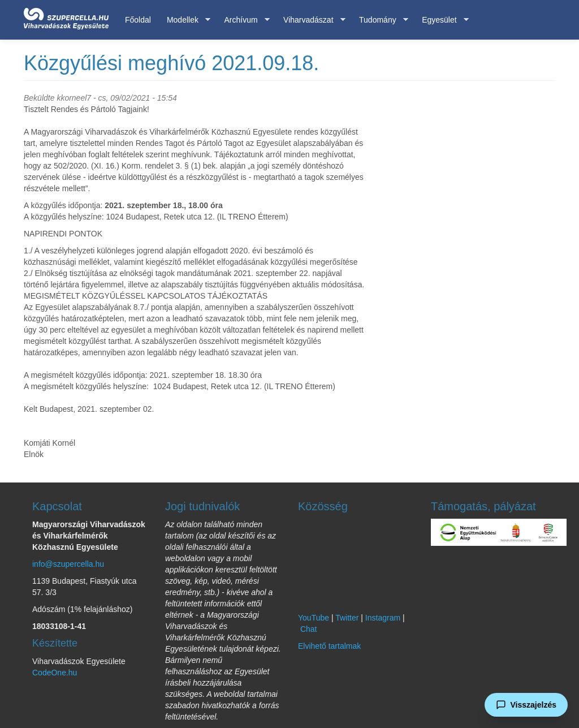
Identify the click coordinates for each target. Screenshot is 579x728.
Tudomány (380, 20)
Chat (309, 629)
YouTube (314, 618)
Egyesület (441, 20)
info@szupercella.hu (68, 564)
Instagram (383, 618)
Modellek (185, 20)
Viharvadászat (310, 20)
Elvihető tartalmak (329, 646)
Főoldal (138, 20)
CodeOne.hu (55, 673)
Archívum (243, 20)
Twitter (347, 618)
